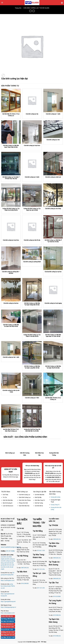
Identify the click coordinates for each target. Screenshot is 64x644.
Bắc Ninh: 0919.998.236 (7, 622)
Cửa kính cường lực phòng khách (32, 262)
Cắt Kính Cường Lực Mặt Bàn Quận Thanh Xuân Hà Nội (11, 146)
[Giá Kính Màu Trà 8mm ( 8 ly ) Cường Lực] (53, 384)
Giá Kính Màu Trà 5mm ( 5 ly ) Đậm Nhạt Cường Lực (11, 430)
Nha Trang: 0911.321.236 (8, 635)
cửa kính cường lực (10, 559)
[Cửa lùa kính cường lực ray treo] (53, 258)
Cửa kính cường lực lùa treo (11, 303)
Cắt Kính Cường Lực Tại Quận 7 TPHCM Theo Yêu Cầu (11, 178)
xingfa (2, 569)
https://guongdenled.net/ (8, 594)
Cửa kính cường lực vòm (53, 140)
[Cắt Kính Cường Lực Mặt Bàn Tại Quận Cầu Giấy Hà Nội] (11, 316)
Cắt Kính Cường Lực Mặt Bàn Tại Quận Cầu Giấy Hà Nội (11, 326)
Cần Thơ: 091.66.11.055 (7, 627)
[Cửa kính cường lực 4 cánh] (32, 164)
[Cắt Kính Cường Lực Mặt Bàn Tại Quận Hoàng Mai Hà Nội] (32, 290)
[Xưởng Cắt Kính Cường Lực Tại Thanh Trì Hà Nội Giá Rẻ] (32, 321)
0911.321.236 (41, 569)
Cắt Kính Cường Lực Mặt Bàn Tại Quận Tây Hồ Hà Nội (53, 367)
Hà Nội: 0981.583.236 (7, 616)
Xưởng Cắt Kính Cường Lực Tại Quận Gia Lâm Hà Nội (32, 209)
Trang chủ (18, 8)
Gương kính (4, 596)
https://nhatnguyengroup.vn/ (8, 607)
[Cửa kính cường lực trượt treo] (11, 227)
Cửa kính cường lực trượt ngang (53, 303)
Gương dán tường (56, 497)
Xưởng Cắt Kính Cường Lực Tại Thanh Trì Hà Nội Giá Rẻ (32, 336)
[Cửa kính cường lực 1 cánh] (53, 100)
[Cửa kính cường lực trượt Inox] (32, 132)
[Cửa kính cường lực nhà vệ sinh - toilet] (11, 381)
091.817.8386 (10, 551)
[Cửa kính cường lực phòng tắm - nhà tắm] (11, 258)
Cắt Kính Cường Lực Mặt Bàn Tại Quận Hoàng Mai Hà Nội (32, 304)
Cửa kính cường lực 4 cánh (32, 177)
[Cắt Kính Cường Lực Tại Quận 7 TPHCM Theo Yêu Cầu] (11, 164)
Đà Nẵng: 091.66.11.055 (8, 632)
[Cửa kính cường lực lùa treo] (11, 290)
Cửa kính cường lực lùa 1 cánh (11, 357)
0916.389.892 (25, 583)
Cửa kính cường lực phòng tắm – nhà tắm (11, 273)
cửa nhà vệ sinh (5, 567)
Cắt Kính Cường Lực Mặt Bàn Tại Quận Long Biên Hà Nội (32, 367)
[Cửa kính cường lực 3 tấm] (32, 384)
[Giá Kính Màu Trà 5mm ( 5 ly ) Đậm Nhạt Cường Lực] (11, 416)
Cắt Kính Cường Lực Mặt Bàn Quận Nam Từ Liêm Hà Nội (53, 336)
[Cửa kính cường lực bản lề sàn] (32, 227)
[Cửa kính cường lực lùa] (32, 100)
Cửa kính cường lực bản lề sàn (32, 240)
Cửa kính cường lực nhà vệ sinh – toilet (11, 391)
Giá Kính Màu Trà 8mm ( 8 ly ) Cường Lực (53, 399)
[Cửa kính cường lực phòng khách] (32, 253)
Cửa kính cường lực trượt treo (11, 240)
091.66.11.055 (41, 551)
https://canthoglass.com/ (8, 580)
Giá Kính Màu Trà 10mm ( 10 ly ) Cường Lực (11, 115)
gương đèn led (5, 565)
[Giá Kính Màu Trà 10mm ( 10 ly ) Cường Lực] (11, 100)
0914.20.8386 (57, 596)
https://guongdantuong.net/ (8, 602)
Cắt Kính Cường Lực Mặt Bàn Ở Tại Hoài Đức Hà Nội (53, 241)
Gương (9, 586)
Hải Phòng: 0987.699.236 (8, 619)
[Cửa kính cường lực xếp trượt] (53, 164)
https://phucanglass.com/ (8, 613)
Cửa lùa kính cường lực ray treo (53, 272)
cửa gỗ (11, 567)
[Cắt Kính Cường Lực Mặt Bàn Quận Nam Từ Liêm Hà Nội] (53, 321)
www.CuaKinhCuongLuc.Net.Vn (11, 547)
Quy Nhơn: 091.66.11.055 (8, 637)
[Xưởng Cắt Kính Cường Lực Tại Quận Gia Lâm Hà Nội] (32, 195)
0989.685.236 (57, 539)
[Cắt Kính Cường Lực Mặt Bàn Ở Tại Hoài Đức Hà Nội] (53, 227)
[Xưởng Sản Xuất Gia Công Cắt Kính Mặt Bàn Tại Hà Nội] (32, 416)
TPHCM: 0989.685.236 (7, 624)
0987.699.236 (25, 568)
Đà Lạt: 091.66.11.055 (7, 629)
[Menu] (2, 3)
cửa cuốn (12, 565)
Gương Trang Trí (55, 505)
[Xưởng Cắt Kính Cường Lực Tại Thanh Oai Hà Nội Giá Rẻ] (11, 195)
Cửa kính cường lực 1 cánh (53, 114)
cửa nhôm (3, 557)
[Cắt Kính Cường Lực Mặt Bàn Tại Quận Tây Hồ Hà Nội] (53, 353)
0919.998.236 (57, 615)
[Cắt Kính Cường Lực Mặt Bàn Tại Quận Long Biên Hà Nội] (32, 353)
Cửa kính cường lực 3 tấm (32, 398)
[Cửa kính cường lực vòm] (53, 129)
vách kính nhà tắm (9, 563)
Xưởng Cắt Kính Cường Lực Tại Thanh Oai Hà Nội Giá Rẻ (11, 209)
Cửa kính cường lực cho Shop (53, 209)
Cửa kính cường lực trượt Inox (32, 146)
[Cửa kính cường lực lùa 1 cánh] (11, 348)
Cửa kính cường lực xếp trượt (53, 177)
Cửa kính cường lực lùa (32, 114)
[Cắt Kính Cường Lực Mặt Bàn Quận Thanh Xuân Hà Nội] (11, 132)
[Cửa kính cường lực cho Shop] (53, 195)
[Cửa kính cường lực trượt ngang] (53, 290)
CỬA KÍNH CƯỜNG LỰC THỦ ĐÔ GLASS (36, 8)
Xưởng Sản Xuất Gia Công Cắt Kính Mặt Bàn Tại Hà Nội (32, 430)
